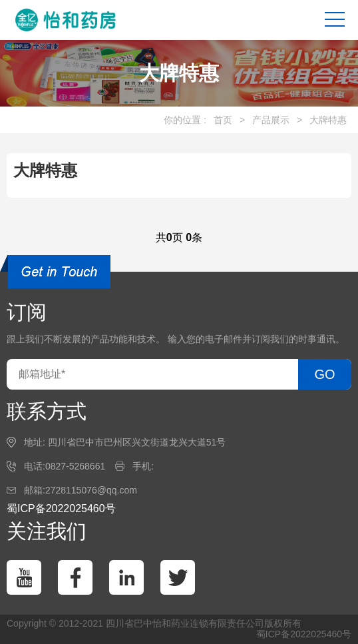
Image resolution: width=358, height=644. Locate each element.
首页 (223, 120)
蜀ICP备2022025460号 (61, 508)
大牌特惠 (328, 120)
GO (324, 374)
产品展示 (271, 120)
